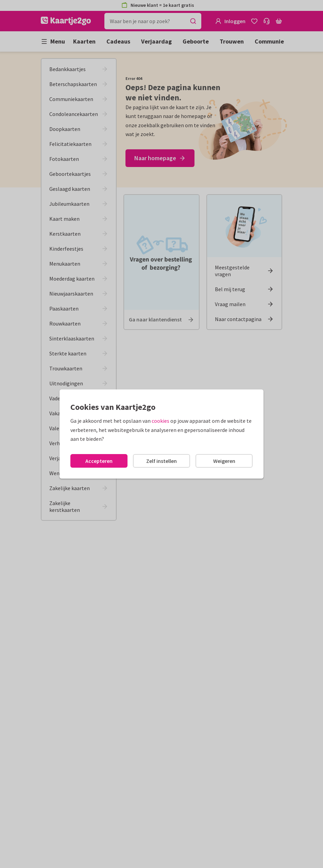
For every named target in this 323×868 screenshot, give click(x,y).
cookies (160, 421)
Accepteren (99, 461)
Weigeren (224, 461)
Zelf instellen (161, 461)
